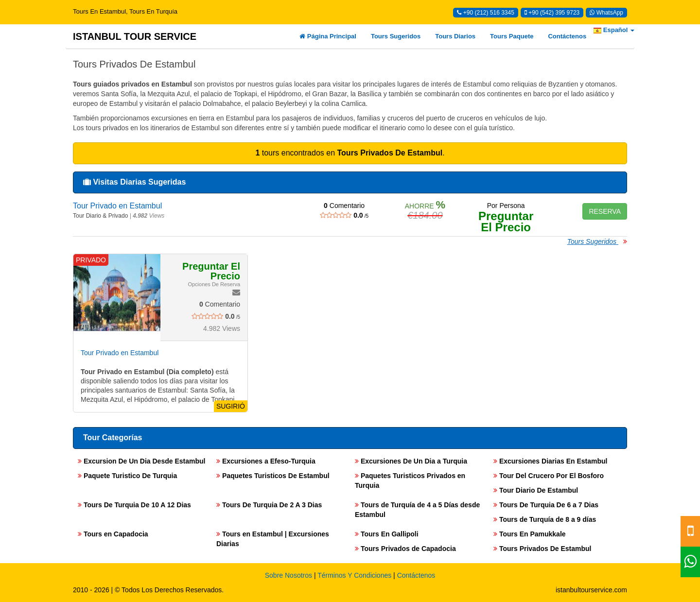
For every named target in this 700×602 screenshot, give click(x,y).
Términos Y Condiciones (354, 575)
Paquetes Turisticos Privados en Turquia (410, 481)
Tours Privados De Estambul (542, 549)
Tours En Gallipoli (387, 534)
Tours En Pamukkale (530, 534)
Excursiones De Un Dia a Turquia (411, 461)
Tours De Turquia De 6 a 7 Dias (546, 505)
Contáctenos (567, 36)
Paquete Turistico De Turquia (127, 476)
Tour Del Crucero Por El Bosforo (549, 476)
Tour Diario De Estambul (536, 490)
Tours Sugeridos (396, 36)
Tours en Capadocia (113, 534)
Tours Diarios (455, 36)
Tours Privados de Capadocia (405, 549)
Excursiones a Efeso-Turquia (266, 461)
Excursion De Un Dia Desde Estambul (141, 461)
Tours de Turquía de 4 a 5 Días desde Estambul (417, 510)
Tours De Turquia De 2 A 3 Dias (269, 505)
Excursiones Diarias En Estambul (550, 461)
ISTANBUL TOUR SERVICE (135, 36)
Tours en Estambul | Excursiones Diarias (273, 539)
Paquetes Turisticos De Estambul (273, 476)
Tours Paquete (512, 36)
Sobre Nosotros (289, 575)
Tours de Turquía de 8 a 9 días (545, 519)
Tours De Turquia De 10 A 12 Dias (134, 505)
